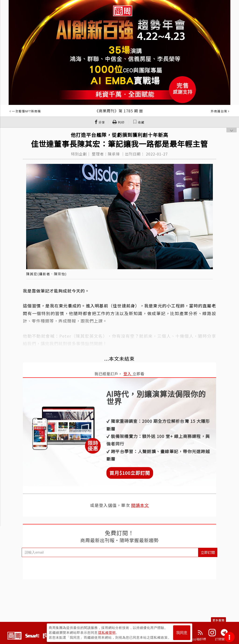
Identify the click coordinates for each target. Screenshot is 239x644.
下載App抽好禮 (195, 639)
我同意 (182, 633)
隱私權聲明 (107, 633)
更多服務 (218, 620)
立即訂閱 (208, 552)
